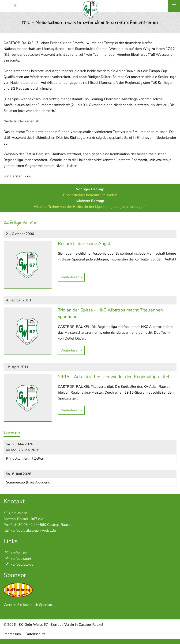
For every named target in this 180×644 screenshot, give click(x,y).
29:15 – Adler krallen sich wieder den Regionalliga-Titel (114, 377)
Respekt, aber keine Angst (84, 244)
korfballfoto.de (18, 564)
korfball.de (15, 553)
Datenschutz (35, 634)
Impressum (12, 634)
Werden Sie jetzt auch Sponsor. (28, 605)
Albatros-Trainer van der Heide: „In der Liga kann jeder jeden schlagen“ (90, 207)
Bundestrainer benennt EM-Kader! (90, 195)
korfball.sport (17, 559)
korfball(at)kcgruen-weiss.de (33, 531)
